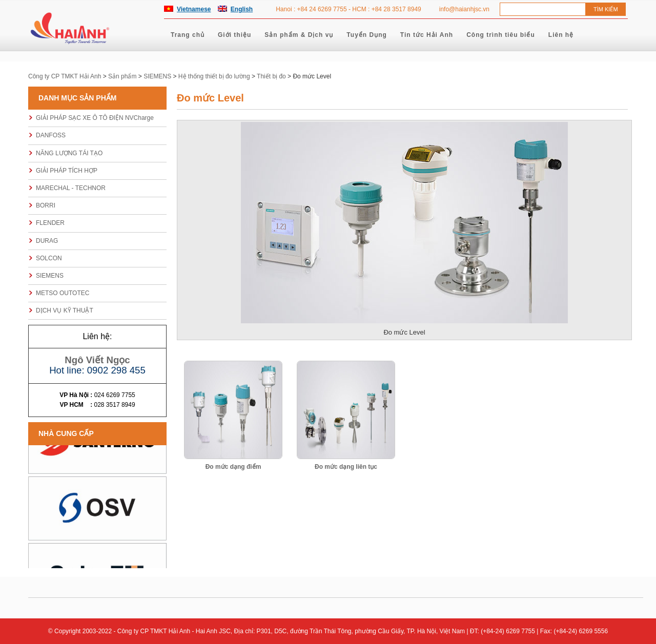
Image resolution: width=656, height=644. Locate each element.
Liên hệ (561, 35)
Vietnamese (194, 9)
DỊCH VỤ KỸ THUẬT (65, 310)
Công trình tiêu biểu (501, 35)
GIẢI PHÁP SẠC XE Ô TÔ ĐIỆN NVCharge (95, 118)
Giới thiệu (234, 35)
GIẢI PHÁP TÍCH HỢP (67, 171)
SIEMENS (50, 276)
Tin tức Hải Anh (427, 35)
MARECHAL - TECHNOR (71, 188)
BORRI (46, 205)
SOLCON (49, 258)
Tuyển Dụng (366, 35)
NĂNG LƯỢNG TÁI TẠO (69, 153)
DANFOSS (51, 135)
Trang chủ (188, 35)
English (242, 9)
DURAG (47, 241)
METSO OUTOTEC (63, 293)
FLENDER (50, 223)
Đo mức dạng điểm (233, 467)
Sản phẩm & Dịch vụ (299, 35)
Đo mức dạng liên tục (346, 467)
